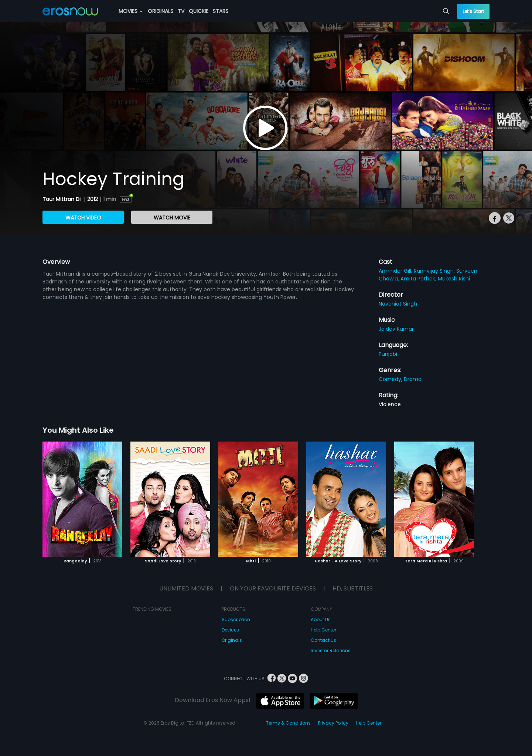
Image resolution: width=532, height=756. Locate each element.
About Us (321, 619)
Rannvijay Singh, (435, 271)
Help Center (323, 630)
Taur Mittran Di (62, 199)
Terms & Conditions (288, 723)
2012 (93, 199)
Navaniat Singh (398, 304)
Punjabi (388, 354)
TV (181, 11)
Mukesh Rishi (454, 279)
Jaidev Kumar (396, 329)
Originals (232, 640)
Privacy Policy (333, 723)
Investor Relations (331, 651)
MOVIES (130, 11)
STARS (221, 11)
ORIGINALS (161, 11)
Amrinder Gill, (396, 271)
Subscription (236, 619)
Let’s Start (473, 11)
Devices (230, 630)
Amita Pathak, (419, 279)
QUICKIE (199, 11)
